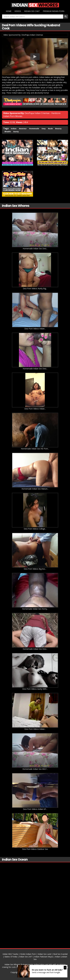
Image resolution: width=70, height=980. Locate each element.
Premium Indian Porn (54, 11)
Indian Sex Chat (32, 11)
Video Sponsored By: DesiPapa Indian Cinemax (23, 35)
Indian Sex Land (45, 954)
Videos (18, 11)
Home (9, 11)
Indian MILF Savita (10, 954)
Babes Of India (11, 956)
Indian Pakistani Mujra (44, 956)
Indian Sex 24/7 (26, 956)
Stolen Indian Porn (28, 954)
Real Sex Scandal (60, 954)
